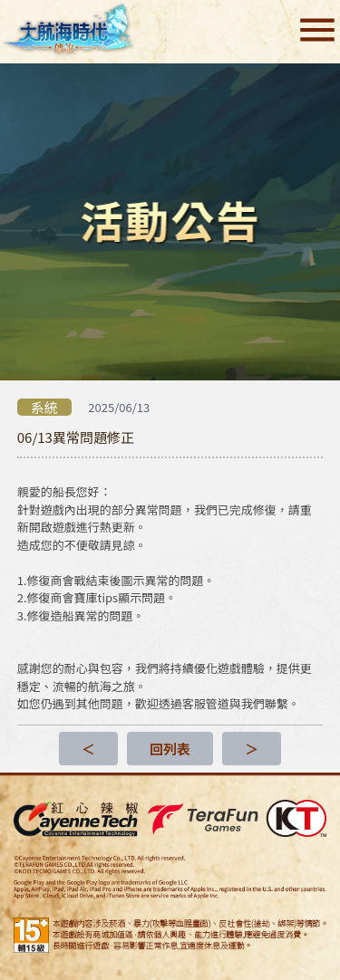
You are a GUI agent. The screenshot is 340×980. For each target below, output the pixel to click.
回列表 (170, 749)
